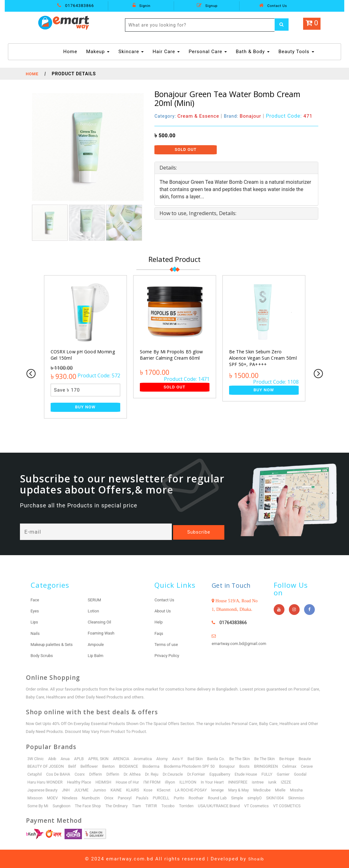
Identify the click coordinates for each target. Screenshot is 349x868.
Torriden (192, 806)
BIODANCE (132, 766)
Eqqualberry (243, 774)
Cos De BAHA (76, 774)
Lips (35, 622)
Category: (188, 116)
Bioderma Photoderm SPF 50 (195, 766)
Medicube (270, 790)
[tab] (236, 168)
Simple (244, 798)
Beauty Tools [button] (296, 52)
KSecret (168, 790)
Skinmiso (305, 798)
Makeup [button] (98, 52)
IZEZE (312, 782)
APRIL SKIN (100, 758)
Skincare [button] (131, 52)
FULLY (292, 774)
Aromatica (146, 758)
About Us (163, 611)
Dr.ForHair (219, 774)
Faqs (159, 633)
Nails (36, 633)
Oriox (111, 798)
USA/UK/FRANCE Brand (226, 806)
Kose (152, 790)
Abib (53, 758)
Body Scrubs (43, 655)
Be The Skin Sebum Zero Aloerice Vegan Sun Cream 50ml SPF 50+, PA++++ (263, 358)
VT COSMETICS (296, 806)
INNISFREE (262, 782)
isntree (283, 782)
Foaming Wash (102, 633)
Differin (115, 774)
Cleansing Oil (100, 622)
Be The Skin (246, 758)
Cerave (34, 774)
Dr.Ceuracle (195, 774)
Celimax (299, 766)
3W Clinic (36, 758)
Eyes (35, 611)
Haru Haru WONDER (63, 782)
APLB (81, 758)
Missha (305, 790)
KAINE (119, 790)
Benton (111, 766)
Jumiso (102, 790)
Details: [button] (168, 168)
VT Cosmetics (265, 806)
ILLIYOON (211, 782)
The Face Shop (90, 806)
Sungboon (63, 806)
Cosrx (98, 774)
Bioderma (155, 766)
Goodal (34, 782)
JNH (67, 790)
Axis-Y (183, 758)
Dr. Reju (173, 774)
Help (159, 622)
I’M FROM (174, 782)
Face (35, 600)
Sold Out (186, 149)
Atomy (166, 758)
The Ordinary (120, 806)
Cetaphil (52, 774)
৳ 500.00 (165, 136)
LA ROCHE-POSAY (196, 790)
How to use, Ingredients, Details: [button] (198, 213)
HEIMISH (124, 782)
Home (71, 51)
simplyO (262, 798)
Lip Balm (96, 655)
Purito (184, 798)
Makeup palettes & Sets (54, 644)
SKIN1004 (283, 798)
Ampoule (97, 644)
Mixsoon (35, 798)
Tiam (140, 806)
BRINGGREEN (274, 766)
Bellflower (91, 766)
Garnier (309, 774)
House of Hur (149, 782)
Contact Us (273, 6)
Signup (207, 6)
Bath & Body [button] (253, 52)
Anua (66, 758)
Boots (252, 766)
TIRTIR (155, 806)
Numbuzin (93, 798)
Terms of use (167, 644)
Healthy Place (99, 782)
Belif (74, 766)
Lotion (94, 611)
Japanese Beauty (43, 790)
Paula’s (146, 798)
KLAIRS (136, 790)
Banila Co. (222, 758)
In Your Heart (236, 782)
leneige (224, 790)
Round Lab (223, 798)
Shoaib (256, 859)
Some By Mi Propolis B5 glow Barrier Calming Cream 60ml (170, 355)
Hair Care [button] (166, 52)
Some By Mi (38, 806)
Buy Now (85, 407)
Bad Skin (201, 758)
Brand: (246, 116)
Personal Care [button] (208, 52)
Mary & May (246, 790)
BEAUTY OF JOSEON (47, 766)
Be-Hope (295, 758)
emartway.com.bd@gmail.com (242, 643)
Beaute (314, 758)
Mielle (289, 790)
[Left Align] (283, 25)
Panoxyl (128, 798)
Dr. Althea (153, 774)
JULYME (83, 790)
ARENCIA (124, 758)
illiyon (193, 782)
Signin (141, 6)
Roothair (201, 798)
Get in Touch (235, 585)
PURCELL (166, 798)
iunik (298, 782)
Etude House (270, 774)
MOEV (53, 798)
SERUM (95, 600)
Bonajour (234, 766)
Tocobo (173, 806)
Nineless (71, 798)
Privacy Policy (168, 655)
